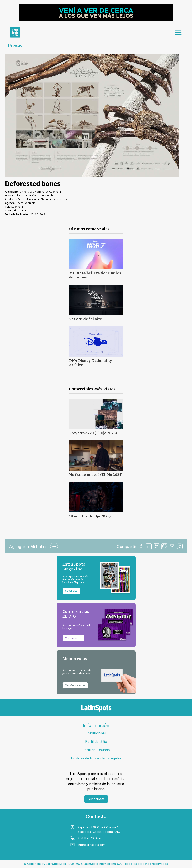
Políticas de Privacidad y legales (96, 758)
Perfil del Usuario (96, 750)
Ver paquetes (73, 638)
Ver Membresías (75, 685)
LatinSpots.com (56, 864)
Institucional (96, 733)
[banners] (96, 12)
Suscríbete (96, 799)
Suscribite (71, 591)
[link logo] (15, 32)
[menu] (178, 32)
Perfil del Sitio (96, 741)
